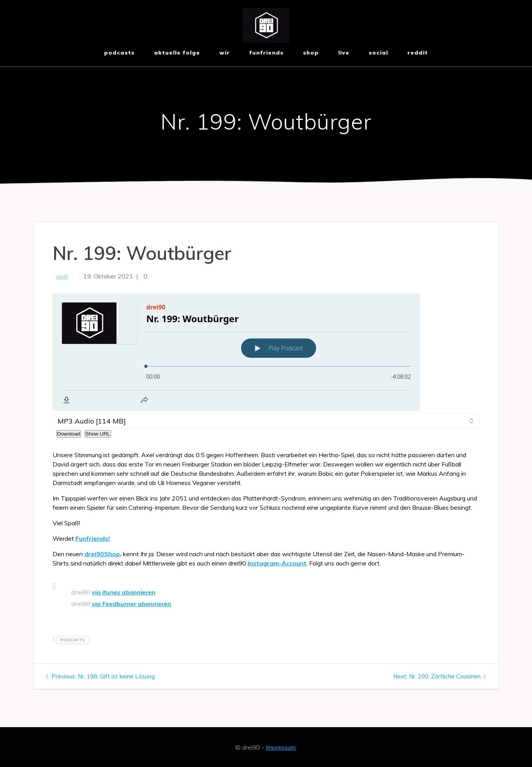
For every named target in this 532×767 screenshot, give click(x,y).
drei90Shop (102, 554)
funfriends (266, 53)
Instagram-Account (277, 563)
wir (225, 53)
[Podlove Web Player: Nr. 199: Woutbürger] (266, 352)
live (344, 53)
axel (62, 276)
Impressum (281, 747)
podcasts (73, 640)
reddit (418, 53)
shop (311, 53)
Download (69, 434)
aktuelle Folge (177, 53)
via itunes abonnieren (124, 592)
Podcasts (119, 53)
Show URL (98, 434)
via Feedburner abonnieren (132, 604)
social (378, 53)
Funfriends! (93, 538)
